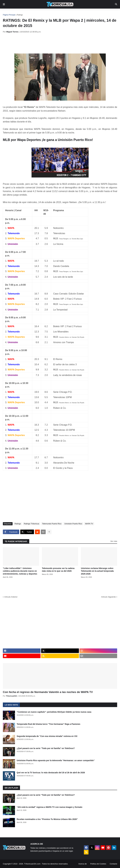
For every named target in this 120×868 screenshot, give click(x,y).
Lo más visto (11, 705)
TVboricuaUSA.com (32, 864)
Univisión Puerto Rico (73, 524)
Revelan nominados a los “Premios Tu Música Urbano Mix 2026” (47, 819)
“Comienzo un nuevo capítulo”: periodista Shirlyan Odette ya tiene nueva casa (54, 712)
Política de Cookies (98, 864)
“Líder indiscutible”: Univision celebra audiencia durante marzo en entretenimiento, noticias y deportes (20, 571)
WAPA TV (89, 524)
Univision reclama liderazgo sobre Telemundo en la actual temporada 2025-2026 (97, 571)
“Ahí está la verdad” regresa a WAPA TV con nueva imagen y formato (50, 807)
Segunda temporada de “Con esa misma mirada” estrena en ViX (47, 736)
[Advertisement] (55, 43)
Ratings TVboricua (31, 524)
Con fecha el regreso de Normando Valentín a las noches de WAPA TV (48, 692)
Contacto (113, 864)
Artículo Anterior (11, 597)
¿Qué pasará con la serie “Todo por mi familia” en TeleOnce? (46, 748)
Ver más (114, 541)
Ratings (20, 15)
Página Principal (9, 15)
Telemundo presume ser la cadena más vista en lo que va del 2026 (58, 570)
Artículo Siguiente (108, 597)
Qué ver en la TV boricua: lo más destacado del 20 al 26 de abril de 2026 (51, 773)
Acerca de (83, 864)
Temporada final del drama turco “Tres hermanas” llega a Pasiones (49, 724)
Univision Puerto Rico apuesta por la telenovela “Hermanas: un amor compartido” (56, 760)
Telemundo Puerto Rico (52, 524)
